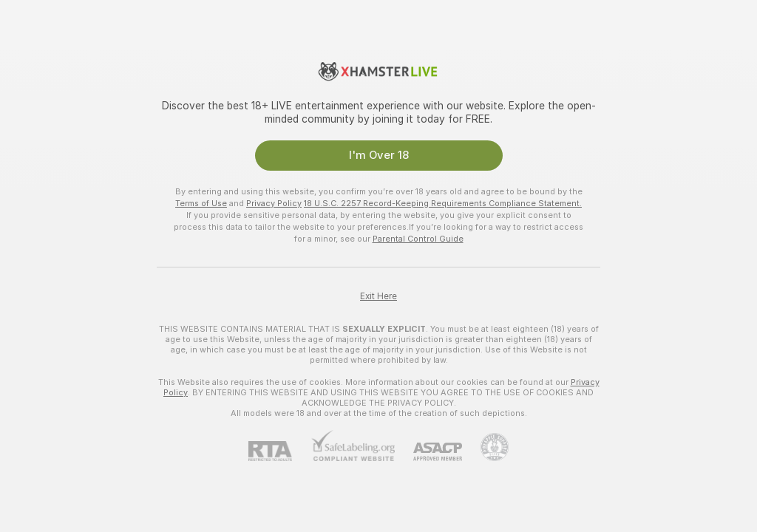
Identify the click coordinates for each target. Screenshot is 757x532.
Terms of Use (201, 203)
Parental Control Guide (418, 239)
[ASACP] (428, 452)
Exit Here (378, 296)
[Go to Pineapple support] (485, 447)
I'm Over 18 (379, 155)
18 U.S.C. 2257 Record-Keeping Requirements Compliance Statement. (443, 203)
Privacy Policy (274, 203)
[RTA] (279, 451)
